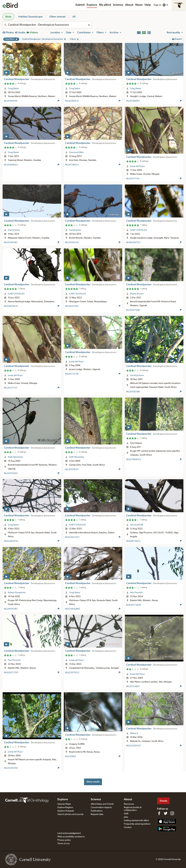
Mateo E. (134, 733)
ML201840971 (133, 101)
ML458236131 (11, 306)
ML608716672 (133, 541)
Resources (129, 804)
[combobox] (47, 25)
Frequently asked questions (137, 824)
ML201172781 (72, 374)
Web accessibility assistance (71, 837)
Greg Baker (13, 88)
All (74, 17)
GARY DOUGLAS (138, 230)
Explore (92, 5)
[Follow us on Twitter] (166, 813)
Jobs (126, 817)
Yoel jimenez (14, 230)
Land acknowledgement (69, 833)
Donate (163, 801)
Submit (80, 5)
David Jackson (137, 375)
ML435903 (70, 756)
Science (118, 5)
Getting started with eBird (136, 820)
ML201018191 (72, 469)
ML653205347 (133, 746)
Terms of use (63, 844)
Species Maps (64, 804)
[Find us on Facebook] (159, 813)
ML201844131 (72, 101)
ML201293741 (11, 768)
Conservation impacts (101, 807)
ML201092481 (133, 392)
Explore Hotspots (66, 811)
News (139, 5)
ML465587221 (133, 242)
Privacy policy (64, 840)
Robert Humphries (17, 593)
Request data (97, 814)
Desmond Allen (76, 152)
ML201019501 (11, 473)
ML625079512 (72, 673)
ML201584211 (72, 165)
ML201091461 (11, 242)
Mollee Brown (137, 294)
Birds (8, 17)
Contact (128, 827)
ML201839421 (11, 165)
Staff (126, 814)
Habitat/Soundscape (30, 17)
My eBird (105, 5)
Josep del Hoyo (137, 166)
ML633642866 (72, 609)
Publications (97, 811)
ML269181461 (11, 609)
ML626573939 (133, 605)
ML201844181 (11, 101)
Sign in (157, 5)
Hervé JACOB (137, 525)
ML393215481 (133, 310)
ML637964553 (133, 459)
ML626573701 (11, 673)
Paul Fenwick (136, 593)
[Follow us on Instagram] (172, 813)
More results (93, 782)
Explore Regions (65, 807)
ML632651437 (72, 537)
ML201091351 (72, 242)
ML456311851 (72, 306)
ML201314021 (133, 686)
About (129, 5)
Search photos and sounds (70, 814)
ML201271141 (133, 179)
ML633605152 (11, 541)
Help (148, 5)
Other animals (58, 17)
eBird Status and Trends (102, 804)
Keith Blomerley (15, 457)
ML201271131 (11, 388)
